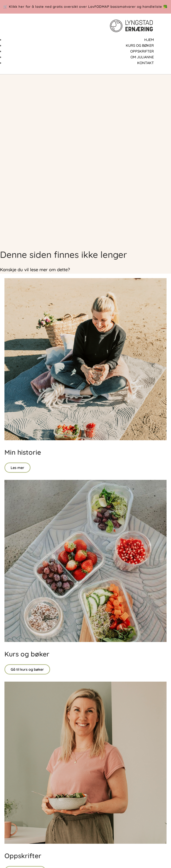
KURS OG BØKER (140, 45)
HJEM (149, 40)
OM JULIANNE (142, 57)
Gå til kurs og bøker (27, 669)
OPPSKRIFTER (142, 51)
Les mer (17, 468)
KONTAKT (146, 63)
